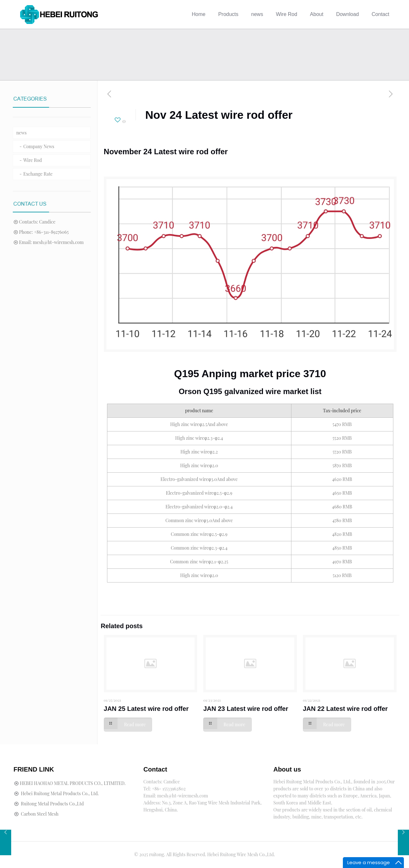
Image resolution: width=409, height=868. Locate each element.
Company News (39, 146)
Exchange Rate (38, 174)
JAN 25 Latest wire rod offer (146, 709)
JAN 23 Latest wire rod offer (246, 709)
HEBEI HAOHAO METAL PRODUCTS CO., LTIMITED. (73, 783)
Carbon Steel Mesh (40, 814)
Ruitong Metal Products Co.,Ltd (52, 804)
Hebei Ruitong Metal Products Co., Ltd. (60, 793)
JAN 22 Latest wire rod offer (345, 709)
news (21, 133)
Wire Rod (33, 160)
